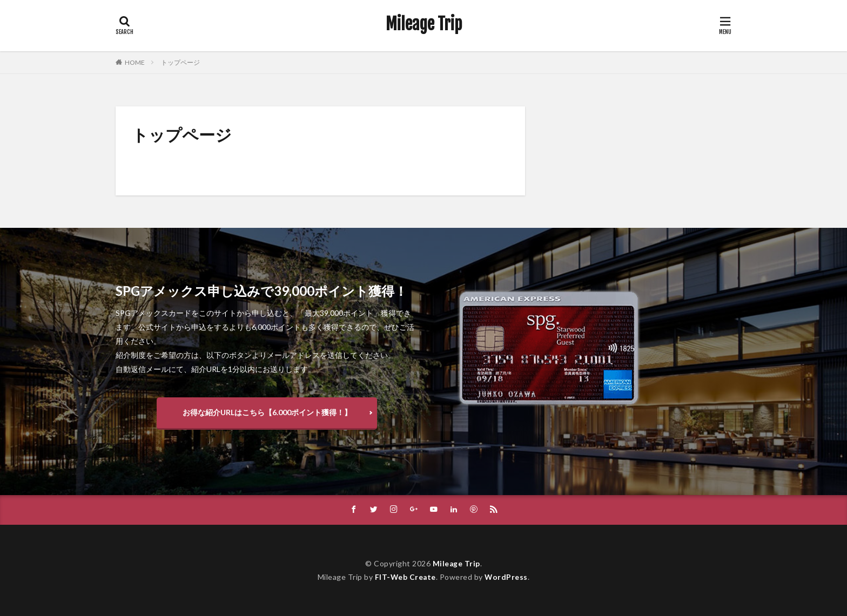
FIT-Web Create (405, 577)
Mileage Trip (424, 24)
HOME (135, 62)
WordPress (507, 577)
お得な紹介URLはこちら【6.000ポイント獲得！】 (267, 412)
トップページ (180, 62)
